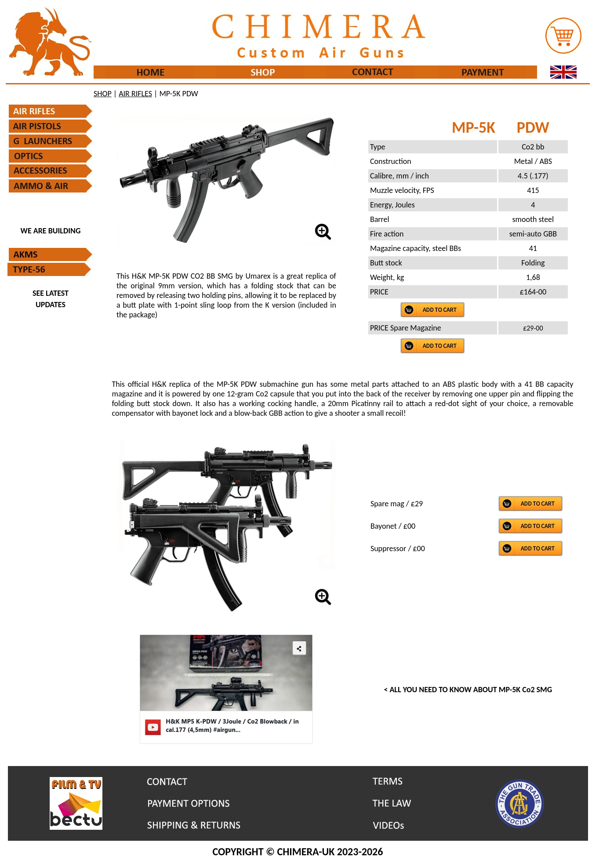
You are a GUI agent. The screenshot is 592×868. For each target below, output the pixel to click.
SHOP (103, 94)
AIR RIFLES (135, 94)
